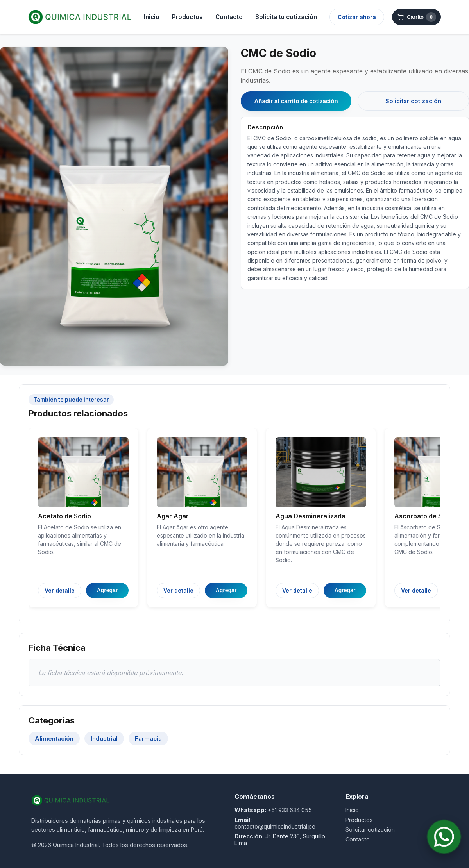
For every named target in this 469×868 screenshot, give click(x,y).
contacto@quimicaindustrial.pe (275, 826)
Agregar (107, 590)
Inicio (152, 17)
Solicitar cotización (413, 101)
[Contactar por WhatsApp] (444, 837)
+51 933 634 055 (290, 810)
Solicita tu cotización (286, 17)
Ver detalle (60, 590)
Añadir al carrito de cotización (296, 101)
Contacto (229, 17)
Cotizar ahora (357, 17)
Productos (187, 17)
